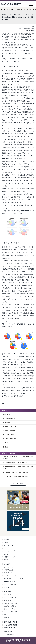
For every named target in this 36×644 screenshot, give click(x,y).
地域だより (6, 443)
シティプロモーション (11, 576)
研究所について (9, 540)
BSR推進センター (9, 581)
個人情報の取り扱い (10, 635)
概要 (5, 548)
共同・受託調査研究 (10, 625)
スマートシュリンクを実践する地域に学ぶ (16, 476)
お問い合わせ (8, 632)
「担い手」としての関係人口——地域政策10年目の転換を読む (19, 458)
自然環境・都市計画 (9, 431)
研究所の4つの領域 (10, 557)
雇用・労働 (6, 423)
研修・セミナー (9, 587)
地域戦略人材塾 (9, 570)
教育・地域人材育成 (9, 418)
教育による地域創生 (10, 584)
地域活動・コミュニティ (10, 427)
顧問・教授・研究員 (10, 622)
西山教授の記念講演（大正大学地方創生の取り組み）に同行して (19, 467)
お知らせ (6, 447)
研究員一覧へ (18, 483)
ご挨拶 (6, 542)
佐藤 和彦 (31, 30)
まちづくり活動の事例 (10, 439)
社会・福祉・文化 (8, 435)
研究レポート (11, 10)
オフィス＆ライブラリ (11, 551)
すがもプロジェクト (10, 573)
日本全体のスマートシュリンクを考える (15, 463)
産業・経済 (6, 414)
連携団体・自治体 (10, 628)
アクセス (7, 554)
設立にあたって (9, 545)
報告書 (6, 560)
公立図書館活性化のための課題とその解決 (16, 472)
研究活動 (7, 564)
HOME (3, 10)
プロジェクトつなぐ (10, 567)
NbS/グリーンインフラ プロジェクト (15, 579)
